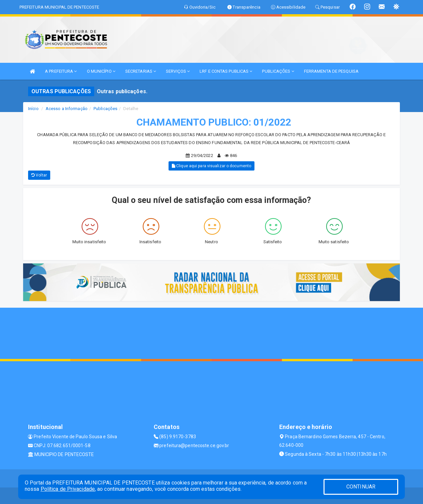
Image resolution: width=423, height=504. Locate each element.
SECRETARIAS (141, 71)
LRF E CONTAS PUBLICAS (226, 71)
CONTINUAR (361, 487)
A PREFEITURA (61, 71)
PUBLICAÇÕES (278, 71)
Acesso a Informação (67, 109)
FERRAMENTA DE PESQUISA (331, 71)
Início (33, 109)
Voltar (39, 175)
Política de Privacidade (68, 489)
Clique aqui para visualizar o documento (211, 166)
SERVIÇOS (178, 71)
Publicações (105, 109)
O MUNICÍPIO (101, 71)
